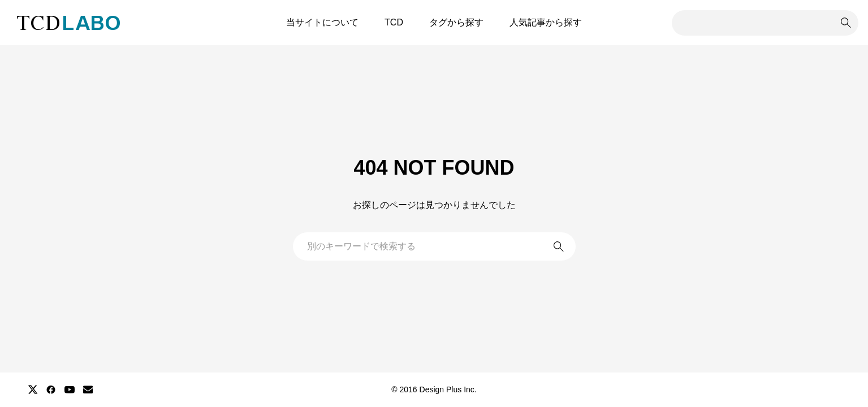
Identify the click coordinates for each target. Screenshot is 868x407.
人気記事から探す (546, 22)
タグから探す (456, 22)
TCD (394, 22)
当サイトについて (322, 22)
